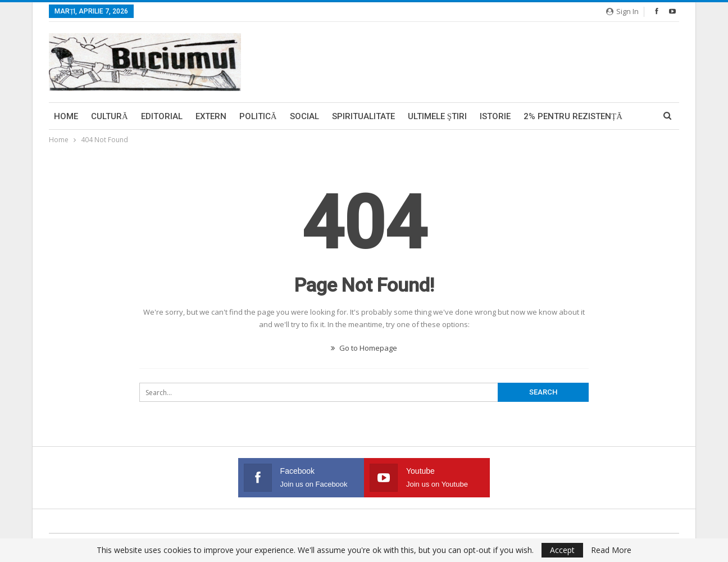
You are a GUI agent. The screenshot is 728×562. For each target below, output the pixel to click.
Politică (258, 116)
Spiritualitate (363, 116)
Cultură (110, 116)
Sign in (622, 11)
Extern (211, 116)
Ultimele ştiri (437, 116)
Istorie (495, 116)
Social (304, 116)
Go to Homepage (364, 348)
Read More (611, 550)
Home (66, 116)
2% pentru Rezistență (573, 116)
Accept (562, 550)
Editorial (162, 116)
